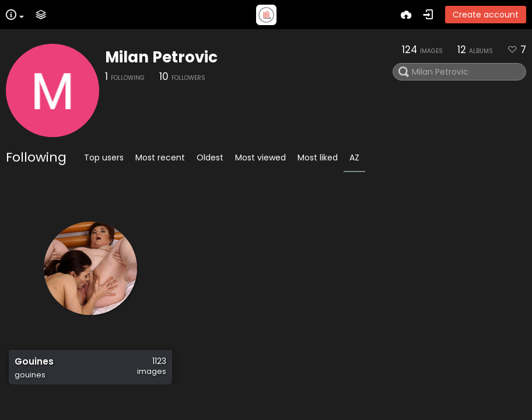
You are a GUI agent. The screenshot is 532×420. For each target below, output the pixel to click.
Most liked (318, 157)
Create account (486, 15)
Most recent (160, 157)
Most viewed (260, 157)
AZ (354, 157)
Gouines (34, 362)
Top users (104, 157)
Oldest (210, 157)
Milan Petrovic (161, 57)
